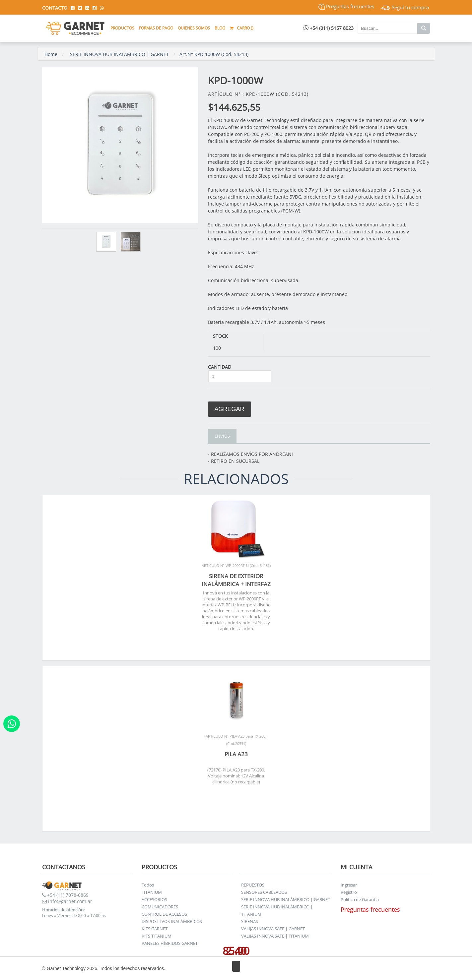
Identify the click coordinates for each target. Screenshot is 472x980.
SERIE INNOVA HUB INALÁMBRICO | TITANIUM (277, 910)
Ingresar (349, 885)
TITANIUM (152, 892)
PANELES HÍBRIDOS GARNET (170, 943)
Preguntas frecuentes (346, 6)
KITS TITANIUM (157, 936)
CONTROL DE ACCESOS (164, 914)
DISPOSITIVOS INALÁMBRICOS (172, 921)
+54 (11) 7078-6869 (65, 895)
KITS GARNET (155, 929)
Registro (349, 892)
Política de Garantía (360, 899)
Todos (148, 885)
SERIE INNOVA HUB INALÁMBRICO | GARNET (119, 54)
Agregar (230, 409)
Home (51, 54)
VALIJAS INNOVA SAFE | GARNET (273, 929)
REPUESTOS (253, 885)
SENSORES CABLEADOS (264, 892)
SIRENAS (250, 921)
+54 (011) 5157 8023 (329, 28)
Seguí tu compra (405, 7)
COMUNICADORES (160, 907)
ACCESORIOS (154, 899)
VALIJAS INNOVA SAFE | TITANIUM (275, 936)
